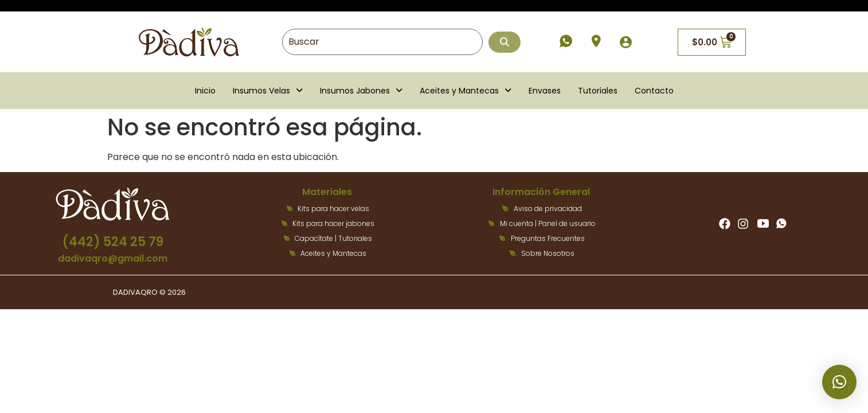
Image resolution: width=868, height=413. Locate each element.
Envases (545, 91)
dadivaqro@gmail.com (113, 258)
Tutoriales (598, 91)
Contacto (654, 91)
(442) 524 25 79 (113, 242)
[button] (268, 91)
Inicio (205, 91)
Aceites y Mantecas (466, 91)
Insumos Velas (268, 91)
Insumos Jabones (361, 91)
